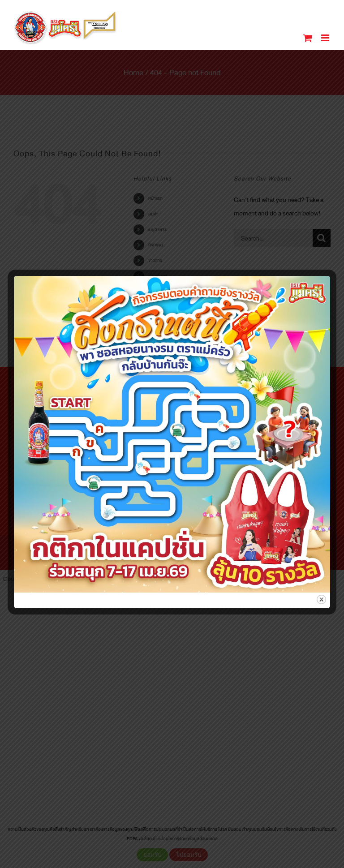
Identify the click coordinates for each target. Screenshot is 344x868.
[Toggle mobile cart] (308, 38)
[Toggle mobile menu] (326, 38)
